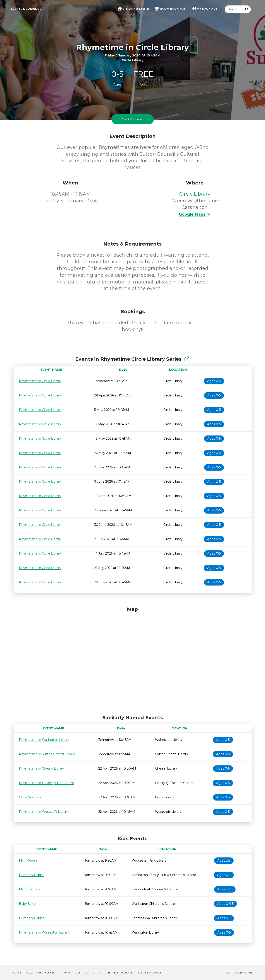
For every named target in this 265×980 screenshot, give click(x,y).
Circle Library (195, 194)
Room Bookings (149, 972)
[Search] (234, 9)
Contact (81, 972)
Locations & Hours (40, 972)
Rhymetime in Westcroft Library (44, 812)
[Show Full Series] (187, 359)
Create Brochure (119, 972)
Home (17, 972)
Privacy (65, 972)
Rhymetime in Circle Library (40, 381)
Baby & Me (27, 904)
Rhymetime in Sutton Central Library (47, 754)
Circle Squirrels (30, 797)
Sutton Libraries (240, 972)
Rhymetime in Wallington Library (44, 740)
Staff (97, 972)
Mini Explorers (30, 889)
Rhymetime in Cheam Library (41, 768)
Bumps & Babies (32, 875)
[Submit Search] (247, 9)
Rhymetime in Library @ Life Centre (46, 783)
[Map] (133, 659)
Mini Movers (28, 860)
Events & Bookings (26, 9)
